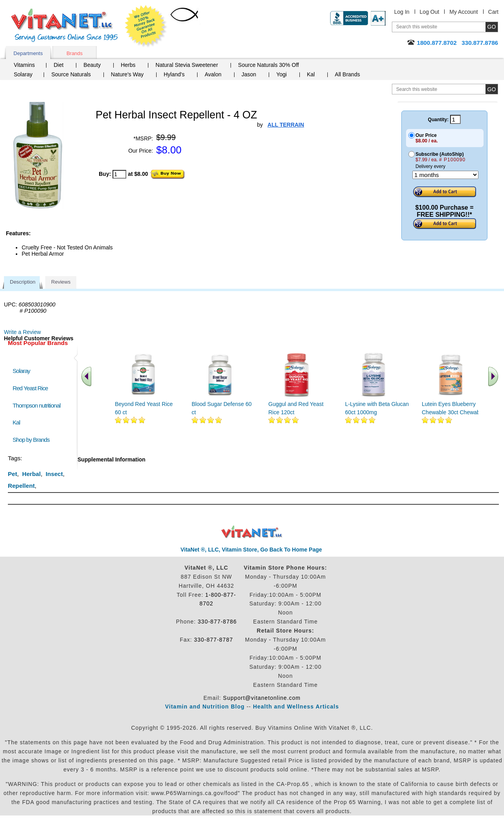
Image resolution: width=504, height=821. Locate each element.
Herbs (128, 65)
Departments (28, 53)
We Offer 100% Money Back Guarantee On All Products (146, 26)
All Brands (347, 74)
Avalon (213, 74)
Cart (493, 12)
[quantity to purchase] (119, 174)
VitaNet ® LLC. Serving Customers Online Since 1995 (65, 25)
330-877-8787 (213, 640)
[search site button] (492, 89)
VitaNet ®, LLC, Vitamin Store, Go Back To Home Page (251, 550)
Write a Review (22, 332)
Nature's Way (127, 74)
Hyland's (174, 74)
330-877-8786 (217, 622)
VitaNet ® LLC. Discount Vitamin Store (252, 532)
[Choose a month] (445, 175)
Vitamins (24, 65)
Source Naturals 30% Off (269, 65)
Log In (402, 12)
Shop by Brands (33, 440)
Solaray (23, 74)
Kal (311, 74)
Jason (249, 74)
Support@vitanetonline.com (262, 698)
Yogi (282, 74)
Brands (75, 53)
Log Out (430, 12)
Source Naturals (71, 74)
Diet (58, 65)
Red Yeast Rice (30, 388)
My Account (463, 12)
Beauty (92, 65)
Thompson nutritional (37, 405)
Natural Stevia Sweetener (187, 65)
